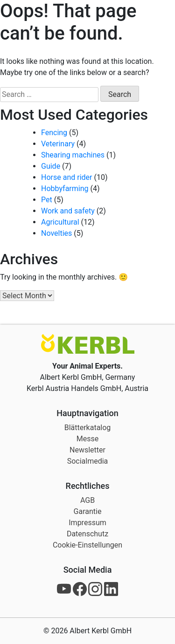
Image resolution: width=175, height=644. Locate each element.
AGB (87, 500)
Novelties (56, 233)
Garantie (88, 511)
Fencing (54, 133)
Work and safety (68, 211)
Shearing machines (73, 155)
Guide (51, 166)
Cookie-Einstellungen (87, 545)
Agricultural (60, 222)
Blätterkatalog (88, 428)
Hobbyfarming (65, 188)
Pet (47, 200)
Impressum (87, 523)
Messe (87, 439)
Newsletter (87, 450)
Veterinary (58, 144)
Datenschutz (87, 534)
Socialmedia (88, 461)
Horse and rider (66, 177)
